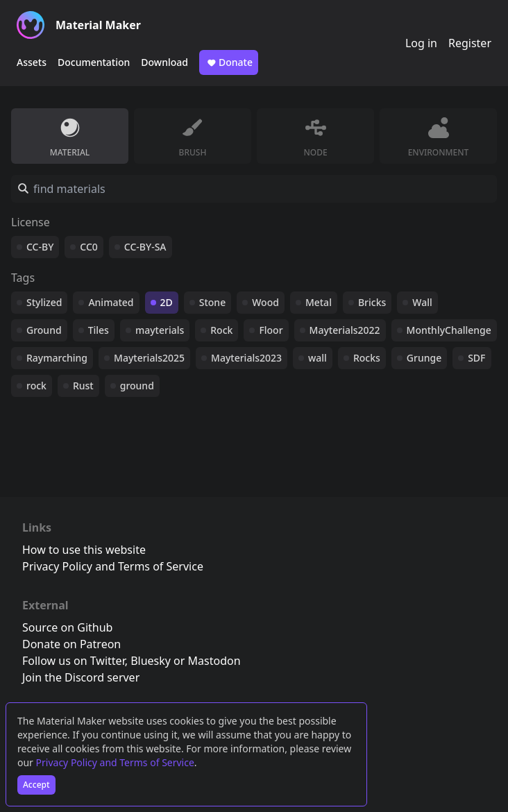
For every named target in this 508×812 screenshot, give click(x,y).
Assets (32, 62)
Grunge (424, 358)
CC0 (89, 247)
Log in (421, 43)
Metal (319, 302)
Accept (36, 785)
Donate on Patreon (71, 644)
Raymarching (57, 358)
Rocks (367, 358)
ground (137, 386)
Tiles (99, 330)
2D (167, 302)
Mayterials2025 (149, 358)
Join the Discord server (81, 677)
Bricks (372, 302)
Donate (229, 62)
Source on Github (67, 627)
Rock (221, 330)
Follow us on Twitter (74, 661)
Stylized (44, 302)
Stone (212, 302)
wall (317, 358)
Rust (83, 386)
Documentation (94, 62)
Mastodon (214, 661)
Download (164, 62)
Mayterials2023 (246, 358)
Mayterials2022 (345, 330)
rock (36, 386)
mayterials (160, 330)
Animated (111, 302)
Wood (265, 302)
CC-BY (40, 247)
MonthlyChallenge (449, 330)
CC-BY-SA (145, 247)
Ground (44, 330)
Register (470, 43)
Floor (271, 330)
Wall (422, 302)
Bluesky (151, 661)
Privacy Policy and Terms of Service (115, 762)
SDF (476, 358)
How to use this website (84, 550)
